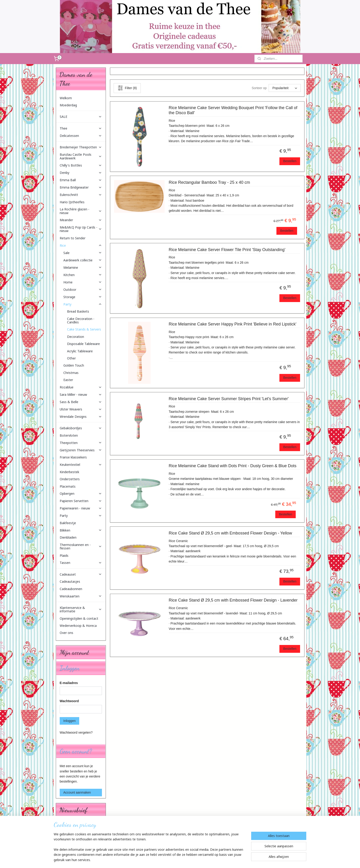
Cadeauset (81, 574)
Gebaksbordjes (81, 428)
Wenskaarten (81, 596)
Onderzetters (70, 479)
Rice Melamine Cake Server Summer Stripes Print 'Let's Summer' (228, 399)
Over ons (66, 633)
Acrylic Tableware (80, 351)
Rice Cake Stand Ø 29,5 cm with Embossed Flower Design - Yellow (230, 533)
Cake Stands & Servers (84, 329)
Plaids (64, 556)
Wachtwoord (69, 701)
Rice (81, 245)
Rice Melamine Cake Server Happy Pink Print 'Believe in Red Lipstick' (232, 324)
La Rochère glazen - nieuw (81, 211)
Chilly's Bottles (81, 165)
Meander (81, 220)
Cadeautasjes (70, 581)
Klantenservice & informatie (81, 609)
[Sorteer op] (284, 88)
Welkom (66, 98)
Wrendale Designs (81, 417)
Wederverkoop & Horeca (78, 626)
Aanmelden (71, 840)
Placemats (68, 486)
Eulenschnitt (81, 195)
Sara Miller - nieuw (81, 394)
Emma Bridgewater (81, 187)
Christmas (71, 373)
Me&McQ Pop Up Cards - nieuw (81, 229)
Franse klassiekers (73, 457)
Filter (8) (127, 88)
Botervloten (69, 435)
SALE (81, 117)
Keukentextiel (81, 465)
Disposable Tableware (83, 344)
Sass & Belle (81, 402)
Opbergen (81, 493)
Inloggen (70, 721)
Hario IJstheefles (72, 202)
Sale (83, 253)
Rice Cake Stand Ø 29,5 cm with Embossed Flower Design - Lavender (233, 600)
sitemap (170, 860)
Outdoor (83, 290)
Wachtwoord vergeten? (76, 732)
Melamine (83, 267)
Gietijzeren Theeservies (81, 450)
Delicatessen (81, 136)
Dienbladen (68, 537)
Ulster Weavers (81, 409)
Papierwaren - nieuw (81, 508)
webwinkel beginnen (193, 860)
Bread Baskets (78, 311)
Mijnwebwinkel (228, 860)
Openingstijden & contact (79, 618)
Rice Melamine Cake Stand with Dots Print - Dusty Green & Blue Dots (232, 466)
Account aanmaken (77, 792)
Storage (83, 297)
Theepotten (81, 443)
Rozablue (81, 387)
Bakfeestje (68, 523)
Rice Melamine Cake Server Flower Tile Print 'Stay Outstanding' (227, 250)
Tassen (81, 563)
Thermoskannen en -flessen (81, 546)
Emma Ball (81, 180)
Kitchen (83, 275)
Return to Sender (73, 238)
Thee (81, 128)
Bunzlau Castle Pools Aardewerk (81, 156)
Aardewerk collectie (83, 260)
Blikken (81, 530)
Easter (68, 380)
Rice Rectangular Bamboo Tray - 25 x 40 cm (209, 182)
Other (71, 358)
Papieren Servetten (81, 501)
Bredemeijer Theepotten (81, 147)
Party (83, 304)
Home (83, 282)
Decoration (76, 337)
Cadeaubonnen (71, 589)
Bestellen (290, 161)
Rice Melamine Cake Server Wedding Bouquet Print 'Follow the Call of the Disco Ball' (233, 110)
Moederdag (68, 105)
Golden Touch (74, 365)
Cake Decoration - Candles (81, 320)
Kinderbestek (69, 472)
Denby (81, 173)
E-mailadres (69, 683)
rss (178, 860)
